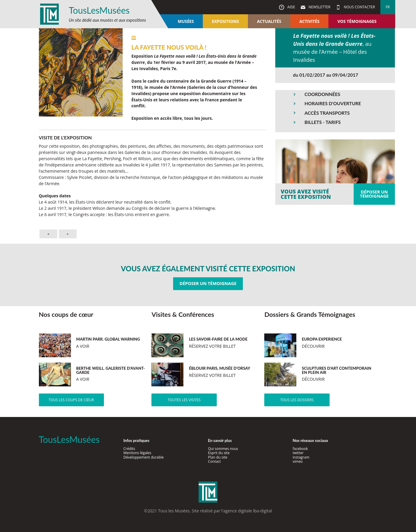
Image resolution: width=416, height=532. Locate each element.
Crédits (129, 449)
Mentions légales (137, 453)
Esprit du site (219, 453)
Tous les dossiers (297, 400)
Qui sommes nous (223, 449)
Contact (215, 461)
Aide (291, 7)
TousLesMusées (99, 10)
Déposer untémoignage (374, 194)
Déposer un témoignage (208, 283)
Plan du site (218, 457)
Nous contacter (359, 7)
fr (388, 7)
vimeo (298, 461)
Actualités (269, 21)
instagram (301, 457)
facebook (300, 449)
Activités (309, 21)
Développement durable (144, 457)
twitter (298, 453)
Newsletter (319, 7)
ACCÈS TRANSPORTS (327, 113)
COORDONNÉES (322, 94)
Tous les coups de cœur (71, 400)
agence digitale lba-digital (248, 511)
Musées (186, 21)
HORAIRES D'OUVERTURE (333, 103)
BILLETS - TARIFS (323, 122)
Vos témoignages (357, 21)
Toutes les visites (184, 400)
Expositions (226, 21)
